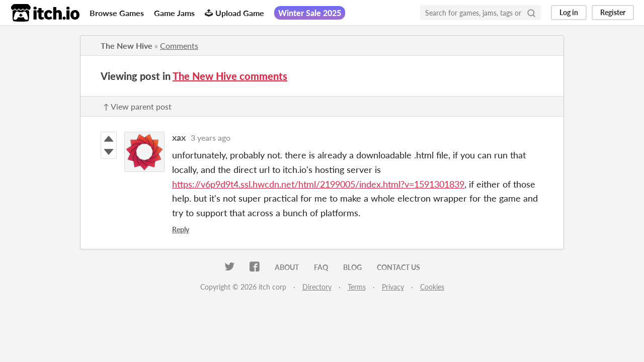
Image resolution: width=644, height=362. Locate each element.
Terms (357, 287)
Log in (569, 12)
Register (613, 12)
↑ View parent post (137, 106)
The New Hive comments (230, 76)
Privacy (393, 287)
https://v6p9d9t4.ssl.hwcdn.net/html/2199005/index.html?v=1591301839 (318, 184)
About (287, 267)
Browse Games (117, 13)
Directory (317, 287)
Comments (179, 46)
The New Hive (127, 46)
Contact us (398, 267)
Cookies (432, 287)
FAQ (321, 267)
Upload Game (234, 13)
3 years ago (211, 138)
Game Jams (174, 13)
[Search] (531, 13)
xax (179, 137)
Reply (181, 230)
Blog (352, 267)
